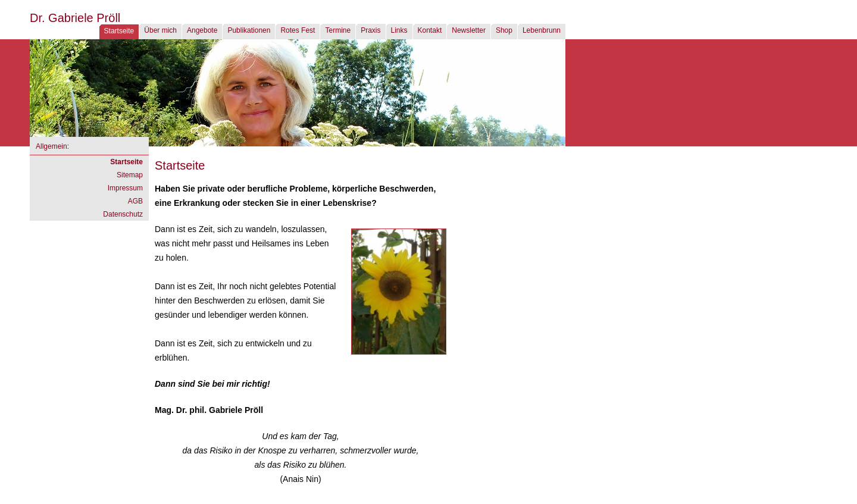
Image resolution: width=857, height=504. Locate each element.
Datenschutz (123, 214)
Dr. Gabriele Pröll (75, 18)
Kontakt (430, 30)
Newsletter (469, 30)
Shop (504, 30)
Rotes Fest (298, 30)
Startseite (119, 31)
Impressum (125, 188)
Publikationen (249, 30)
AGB (135, 201)
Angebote (202, 30)
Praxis (370, 30)
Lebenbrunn (542, 30)
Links (399, 30)
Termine (338, 30)
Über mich (160, 30)
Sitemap (130, 175)
